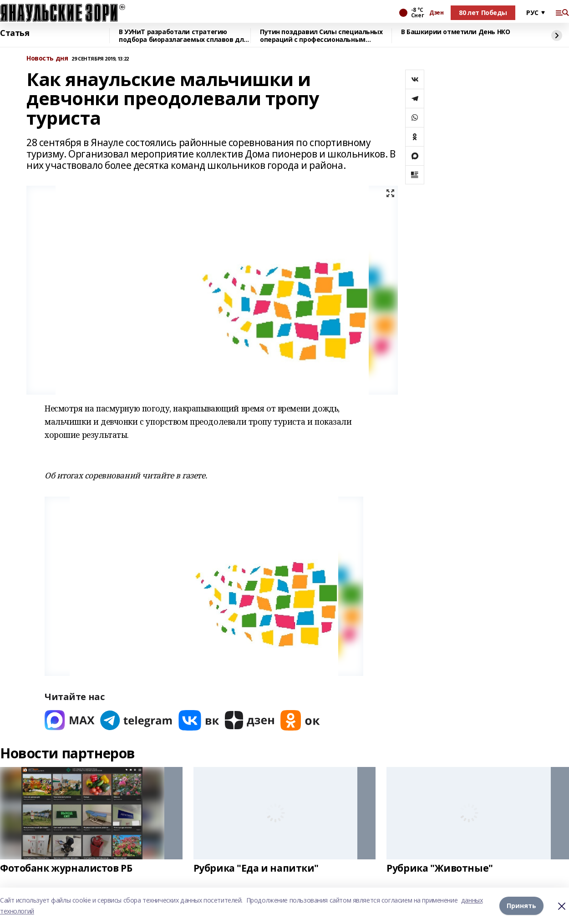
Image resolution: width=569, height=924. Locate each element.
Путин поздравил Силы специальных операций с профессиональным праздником (321, 36)
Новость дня (47, 58)
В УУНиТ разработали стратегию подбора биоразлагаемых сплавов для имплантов (183, 36)
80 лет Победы (483, 13)
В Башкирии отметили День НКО (455, 32)
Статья (15, 33)
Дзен (436, 13)
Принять (521, 906)
